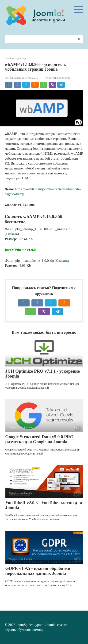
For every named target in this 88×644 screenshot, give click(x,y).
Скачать (12, 234)
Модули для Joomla (58, 78)
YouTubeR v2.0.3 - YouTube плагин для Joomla (44, 505)
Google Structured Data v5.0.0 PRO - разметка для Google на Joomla (41, 439)
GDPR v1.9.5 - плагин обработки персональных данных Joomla (38, 571)
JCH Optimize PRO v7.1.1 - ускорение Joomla (43, 374)
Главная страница (15, 58)
